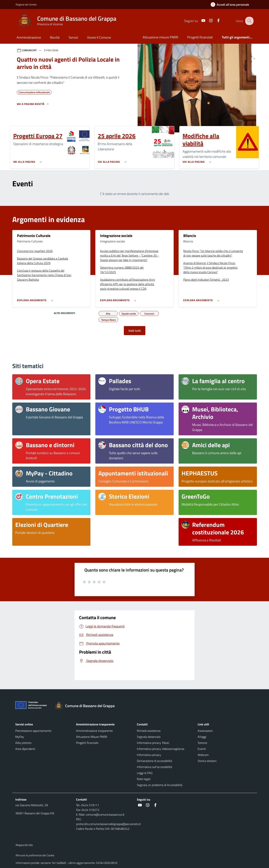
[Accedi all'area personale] (231, 5)
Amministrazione (29, 37)
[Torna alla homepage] (87, 706)
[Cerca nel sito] (249, 21)
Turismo (202, 743)
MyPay (20, 737)
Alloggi (202, 737)
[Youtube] (200, 21)
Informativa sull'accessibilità (154, 767)
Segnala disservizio (149, 737)
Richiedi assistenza (149, 731)
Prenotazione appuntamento (33, 731)
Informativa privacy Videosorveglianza (161, 749)
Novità (55, 37)
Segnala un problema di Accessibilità (160, 785)
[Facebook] (216, 21)
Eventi (202, 749)
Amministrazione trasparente (94, 731)
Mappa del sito (24, 845)
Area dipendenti (25, 749)
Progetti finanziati (200, 37)
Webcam (203, 755)
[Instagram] (208, 21)
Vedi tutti (135, 331)
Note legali (144, 779)
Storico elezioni (207, 761)
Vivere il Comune (99, 37)
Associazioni (205, 731)
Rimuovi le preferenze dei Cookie (35, 855)
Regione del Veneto (26, 4)
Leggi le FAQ (145, 773)
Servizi (73, 37)
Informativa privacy (149, 755)
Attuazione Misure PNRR (92, 737)
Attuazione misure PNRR (160, 37)
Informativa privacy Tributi (153, 743)
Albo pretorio (23, 743)
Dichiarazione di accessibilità (154, 761)
